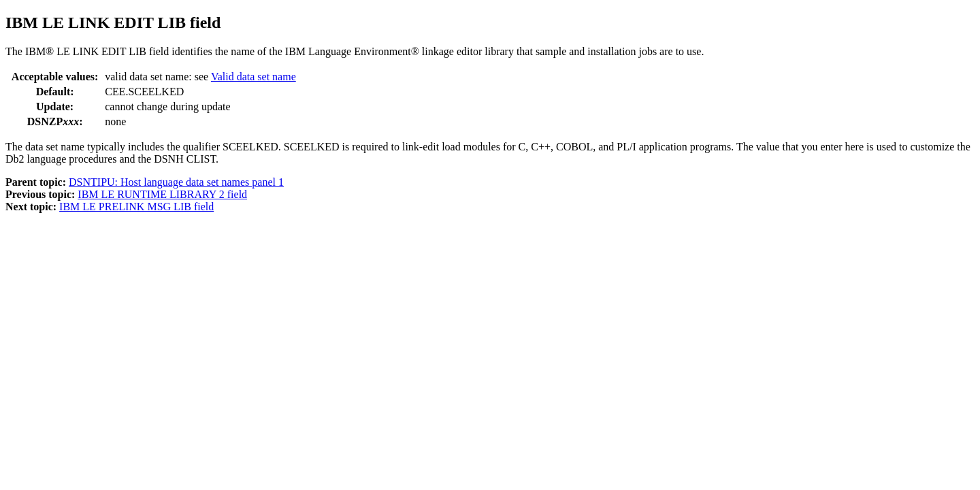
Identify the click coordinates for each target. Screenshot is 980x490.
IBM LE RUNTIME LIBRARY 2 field (162, 194)
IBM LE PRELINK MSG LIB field (136, 207)
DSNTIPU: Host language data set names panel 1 (176, 182)
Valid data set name (254, 77)
